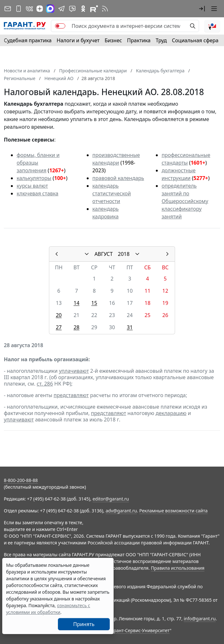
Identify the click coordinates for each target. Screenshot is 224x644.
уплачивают (74, 371)
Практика (139, 40)
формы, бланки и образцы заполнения (38, 163)
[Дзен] (40, 9)
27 (59, 327)
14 (76, 303)
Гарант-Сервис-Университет (139, 630)
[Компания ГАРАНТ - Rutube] (94, 9)
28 (76, 327)
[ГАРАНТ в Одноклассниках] (83, 9)
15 (94, 303)
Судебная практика (28, 40)
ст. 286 (45, 384)
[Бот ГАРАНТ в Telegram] (72, 9)
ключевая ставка (37, 193)
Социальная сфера (195, 40)
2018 (124, 254)
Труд (161, 40)
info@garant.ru (200, 619)
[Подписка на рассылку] (8, 9)
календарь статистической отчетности (112, 193)
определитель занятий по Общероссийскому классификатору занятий (185, 201)
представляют (71, 395)
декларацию (171, 413)
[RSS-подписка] (105, 9)
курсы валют (32, 186)
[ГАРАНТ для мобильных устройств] (19, 9)
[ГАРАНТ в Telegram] (61, 9)
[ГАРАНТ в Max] (50, 9)
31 (130, 327)
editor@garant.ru (111, 499)
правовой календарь (118, 178)
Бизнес (113, 40)
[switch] (60, 26)
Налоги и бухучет (78, 40)
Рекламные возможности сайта (173, 511)
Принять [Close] (84, 624)
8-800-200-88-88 (21, 480)
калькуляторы (34, 178)
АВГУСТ (104, 254)
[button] (202, 9)
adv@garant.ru (121, 511)
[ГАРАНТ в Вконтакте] (29, 9)
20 (59, 315)
